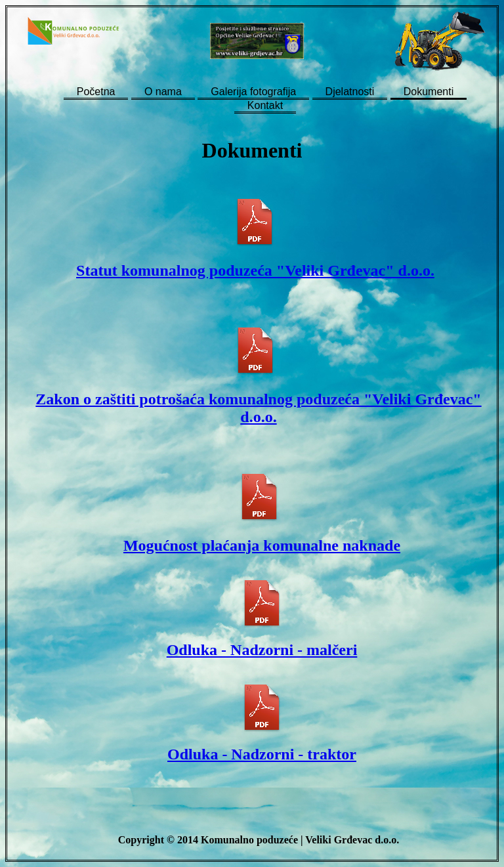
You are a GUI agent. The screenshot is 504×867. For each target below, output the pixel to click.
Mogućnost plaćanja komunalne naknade (262, 545)
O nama (163, 92)
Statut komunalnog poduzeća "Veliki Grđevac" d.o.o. (255, 270)
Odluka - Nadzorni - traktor (262, 754)
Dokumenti (429, 92)
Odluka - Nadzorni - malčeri (262, 650)
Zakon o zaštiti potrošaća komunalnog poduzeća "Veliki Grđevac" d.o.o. (258, 408)
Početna (96, 92)
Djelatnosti (350, 92)
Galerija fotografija (253, 92)
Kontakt (265, 105)
